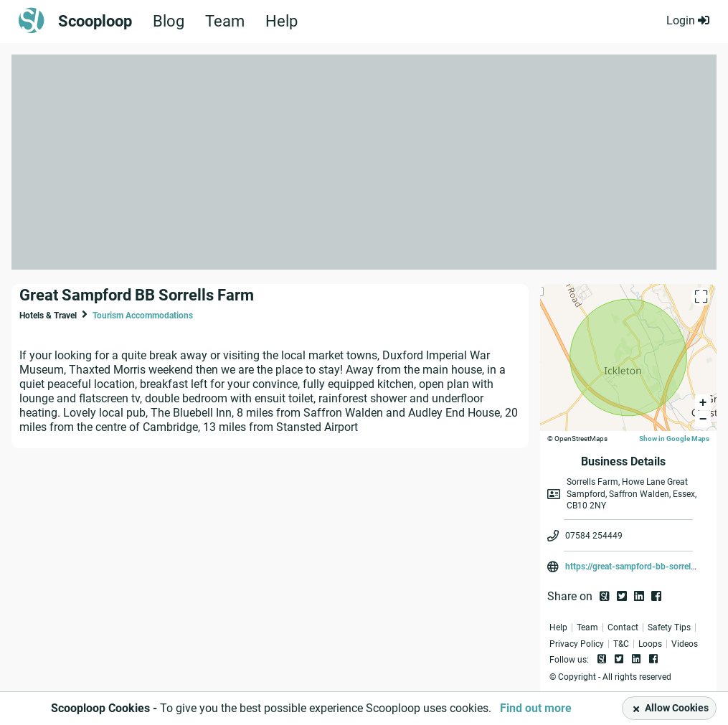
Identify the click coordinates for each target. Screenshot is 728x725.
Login (688, 20)
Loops (650, 644)
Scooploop (95, 22)
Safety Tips (669, 627)
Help (282, 22)
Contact (623, 627)
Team (225, 22)
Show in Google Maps (674, 439)
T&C (621, 644)
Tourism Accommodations (143, 316)
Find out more (536, 708)
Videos (685, 644)
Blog (169, 22)
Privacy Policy (577, 644)
